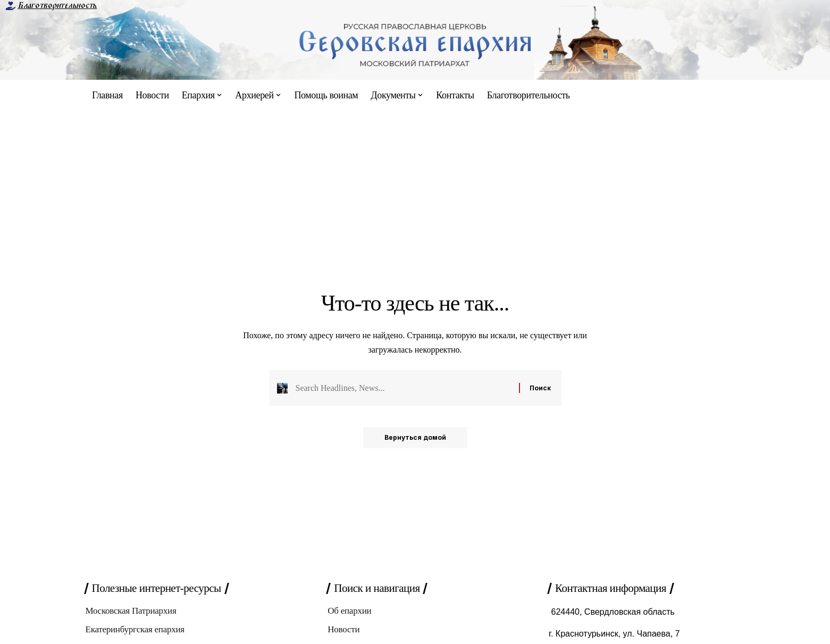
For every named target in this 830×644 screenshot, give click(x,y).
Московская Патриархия (131, 611)
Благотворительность (57, 5)
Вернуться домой (415, 437)
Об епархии (349, 611)
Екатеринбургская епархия (135, 629)
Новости (343, 629)
